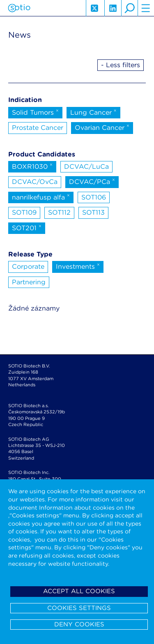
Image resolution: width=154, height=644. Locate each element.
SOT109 (24, 212)
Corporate (28, 266)
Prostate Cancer (38, 128)
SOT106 (94, 197)
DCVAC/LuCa (86, 167)
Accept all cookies (79, 591)
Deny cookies (79, 624)
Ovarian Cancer (102, 127)
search (129, 8)
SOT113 (93, 212)
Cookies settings (79, 608)
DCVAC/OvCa (35, 182)
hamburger (146, 8)
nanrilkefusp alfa (41, 197)
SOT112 (59, 212)
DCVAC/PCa (92, 181)
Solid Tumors (35, 112)
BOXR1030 (32, 166)
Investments (78, 266)
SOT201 (27, 227)
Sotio (19, 8)
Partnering (29, 282)
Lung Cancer (93, 112)
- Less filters (121, 65)
